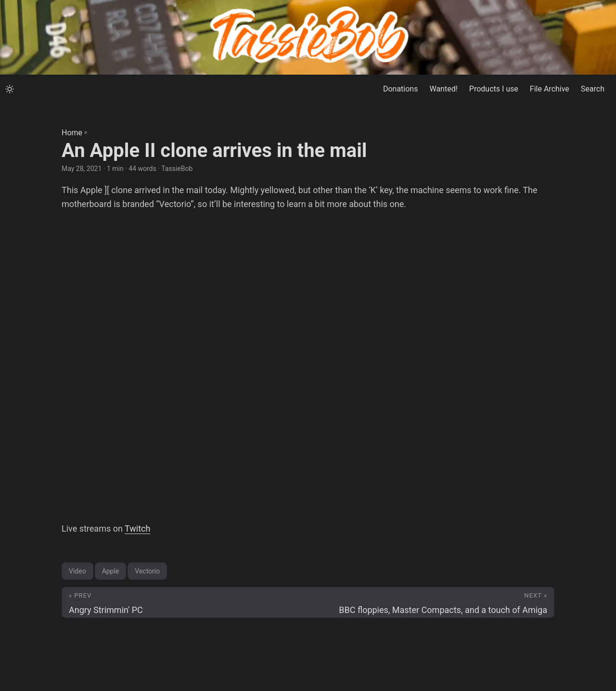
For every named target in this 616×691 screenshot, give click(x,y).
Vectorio (147, 571)
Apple (111, 571)
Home (72, 133)
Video (77, 571)
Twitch (137, 528)
